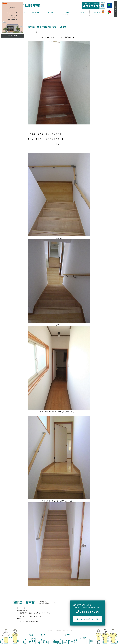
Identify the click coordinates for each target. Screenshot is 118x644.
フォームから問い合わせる (88, 619)
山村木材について (22, 611)
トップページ (21, 608)
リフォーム (20, 616)
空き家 (18, 622)
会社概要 (37, 613)
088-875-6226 (88, 612)
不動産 (18, 619)
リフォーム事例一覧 (35, 616)
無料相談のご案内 (26, 613)
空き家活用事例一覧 (32, 622)
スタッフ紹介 (47, 613)
